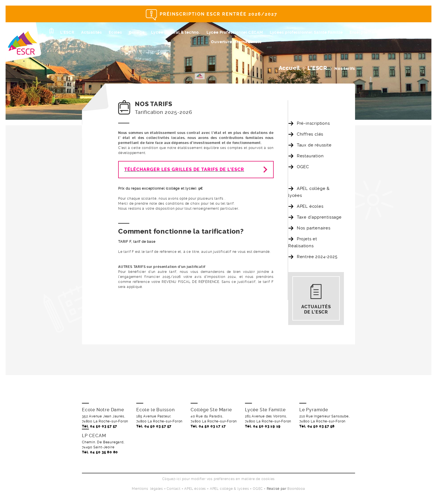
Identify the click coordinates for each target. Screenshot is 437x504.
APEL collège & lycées (309, 192)
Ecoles (115, 32)
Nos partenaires (314, 228)
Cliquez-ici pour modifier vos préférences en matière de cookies (219, 479)
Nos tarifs (307, 178)
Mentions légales (147, 489)
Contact (174, 489)
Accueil (290, 68)
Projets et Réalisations (303, 242)
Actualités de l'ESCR (316, 309)
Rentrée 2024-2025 (317, 257)
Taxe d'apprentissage (319, 217)
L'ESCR (67, 32)
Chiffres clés (310, 134)
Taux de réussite (314, 145)
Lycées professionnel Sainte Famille (306, 32)
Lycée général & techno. (175, 32)
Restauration (310, 156)
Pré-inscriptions (313, 123)
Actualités (92, 32)
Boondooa (296, 489)
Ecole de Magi (409, 32)
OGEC (303, 167)
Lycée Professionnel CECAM (235, 32)
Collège (137, 32)
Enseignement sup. (369, 32)
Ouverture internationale (236, 42)
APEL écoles (310, 206)
